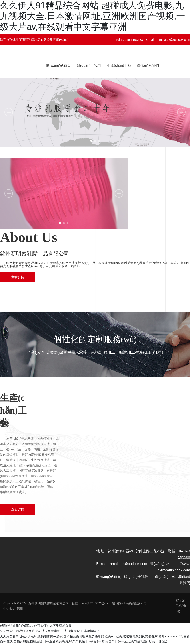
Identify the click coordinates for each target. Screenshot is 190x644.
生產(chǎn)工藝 (163, 577)
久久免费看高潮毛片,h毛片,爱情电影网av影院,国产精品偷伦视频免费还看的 (52, 636)
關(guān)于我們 (136, 577)
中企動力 (10, 609)
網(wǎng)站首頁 (108, 577)
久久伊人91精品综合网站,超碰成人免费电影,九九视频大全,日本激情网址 (50, 631)
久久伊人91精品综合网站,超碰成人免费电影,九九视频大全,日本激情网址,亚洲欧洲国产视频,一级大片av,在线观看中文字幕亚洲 (93, 16)
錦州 (20, 609)
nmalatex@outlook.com (174, 40)
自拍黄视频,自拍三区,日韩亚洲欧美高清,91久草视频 (49, 641)
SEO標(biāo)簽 (105, 603)
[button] (91, 141)
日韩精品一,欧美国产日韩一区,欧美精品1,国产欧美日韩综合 (127, 641)
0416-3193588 (133, 40)
